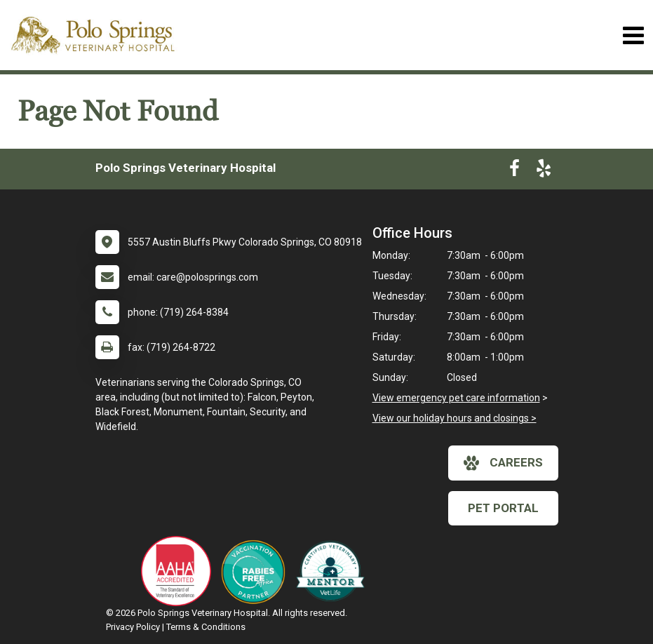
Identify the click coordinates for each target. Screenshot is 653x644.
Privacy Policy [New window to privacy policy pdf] (133, 627)
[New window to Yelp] (544, 171)
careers (503, 463)
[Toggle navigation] (633, 35)
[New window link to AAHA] (180, 571)
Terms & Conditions (206, 627)
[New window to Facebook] (514, 171)
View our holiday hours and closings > (455, 418)
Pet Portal (503, 508)
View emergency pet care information (456, 398)
